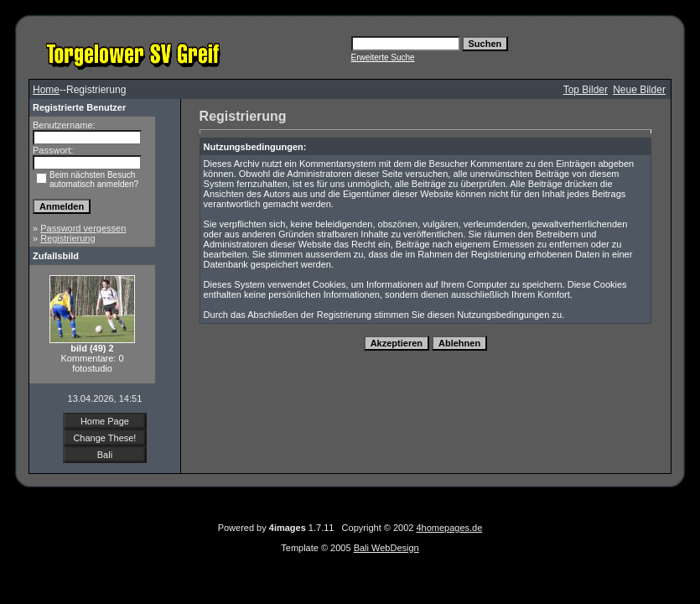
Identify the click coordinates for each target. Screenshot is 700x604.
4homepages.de (449, 528)
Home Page (105, 421)
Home (46, 90)
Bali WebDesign (386, 548)
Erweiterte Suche (383, 57)
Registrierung (67, 238)
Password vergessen (83, 228)
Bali (105, 455)
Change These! (104, 438)
